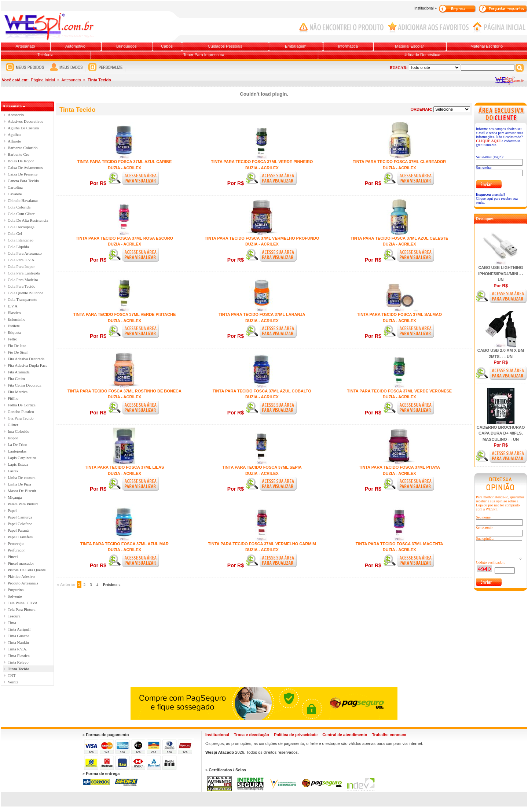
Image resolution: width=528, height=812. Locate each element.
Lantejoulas (17, 451)
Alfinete (14, 141)
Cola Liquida (18, 247)
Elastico (14, 313)
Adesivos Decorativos (25, 121)
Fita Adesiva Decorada (26, 359)
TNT (12, 675)
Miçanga (15, 497)
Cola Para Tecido (21, 286)
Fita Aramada (19, 372)
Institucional (217, 735)
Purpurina (16, 590)
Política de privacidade (296, 735)
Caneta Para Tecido (23, 181)
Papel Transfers (20, 537)
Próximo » (112, 584)
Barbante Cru (19, 154)
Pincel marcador (21, 563)
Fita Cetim (16, 379)
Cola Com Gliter (21, 214)
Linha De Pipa (19, 484)
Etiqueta (14, 332)
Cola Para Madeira (23, 280)
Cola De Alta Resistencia (28, 220)
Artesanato (25, 46)
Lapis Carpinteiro (22, 458)
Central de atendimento (345, 735)
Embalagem (296, 46)
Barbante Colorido (23, 148)
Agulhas (14, 134)
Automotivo (75, 46)
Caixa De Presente (23, 174)
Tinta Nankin (18, 642)
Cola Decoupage (21, 227)
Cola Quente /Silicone (25, 293)
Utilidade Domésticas (422, 55)
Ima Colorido (19, 431)
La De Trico (17, 444)
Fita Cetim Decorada (25, 385)
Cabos (167, 46)
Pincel (13, 557)
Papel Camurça (20, 517)
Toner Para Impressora (204, 55)
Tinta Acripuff (19, 629)
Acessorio (16, 115)
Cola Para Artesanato (25, 253)
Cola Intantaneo (21, 240)
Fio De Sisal (18, 352)
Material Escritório (487, 46)
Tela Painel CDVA (23, 603)
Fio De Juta (17, 346)
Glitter (13, 425)
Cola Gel (15, 233)
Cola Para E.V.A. (21, 260)
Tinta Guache (19, 636)
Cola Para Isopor (21, 266)
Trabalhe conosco (389, 735)
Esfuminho (16, 319)
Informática (348, 46)
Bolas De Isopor (21, 161)
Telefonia (45, 55)
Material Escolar (409, 46)
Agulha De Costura (23, 128)
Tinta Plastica (19, 656)
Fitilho (13, 398)
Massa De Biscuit (22, 491)
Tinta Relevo (18, 662)
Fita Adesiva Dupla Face (27, 365)
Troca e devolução (252, 735)
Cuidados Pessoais (225, 46)
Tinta (12, 623)
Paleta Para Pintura (23, 504)
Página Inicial (43, 80)
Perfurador (16, 550)
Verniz (13, 682)
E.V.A (13, 306)
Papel (12, 510)
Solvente (15, 596)
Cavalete (15, 194)
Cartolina (15, 187)
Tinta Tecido (19, 669)
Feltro (12, 339)
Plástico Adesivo (21, 576)
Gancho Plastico (21, 411)
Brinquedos (126, 46)
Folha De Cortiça (22, 405)
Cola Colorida (19, 207)
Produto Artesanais (23, 583)
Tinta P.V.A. (17, 649)
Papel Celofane (20, 524)
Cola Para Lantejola (24, 273)
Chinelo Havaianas (23, 200)
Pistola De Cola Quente (27, 570)
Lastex (13, 471)
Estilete (14, 326)
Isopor (13, 438)
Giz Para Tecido (21, 418)
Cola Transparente (22, 299)
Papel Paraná (18, 530)
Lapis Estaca (18, 464)
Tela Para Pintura (22, 609)
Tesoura (14, 616)
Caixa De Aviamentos (25, 167)
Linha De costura (22, 477)
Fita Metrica (18, 392)
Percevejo (16, 543)
